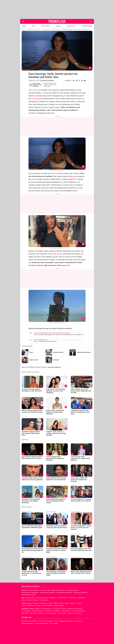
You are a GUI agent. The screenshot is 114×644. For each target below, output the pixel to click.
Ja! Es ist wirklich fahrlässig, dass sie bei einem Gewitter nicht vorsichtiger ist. (59, 335)
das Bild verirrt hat (62, 265)
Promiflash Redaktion (47, 80)
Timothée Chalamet (36, 265)
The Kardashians (37, 99)
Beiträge (70, 176)
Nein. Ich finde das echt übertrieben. (45, 341)
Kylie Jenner (33, 90)
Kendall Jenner (56, 254)
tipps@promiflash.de (54, 367)
